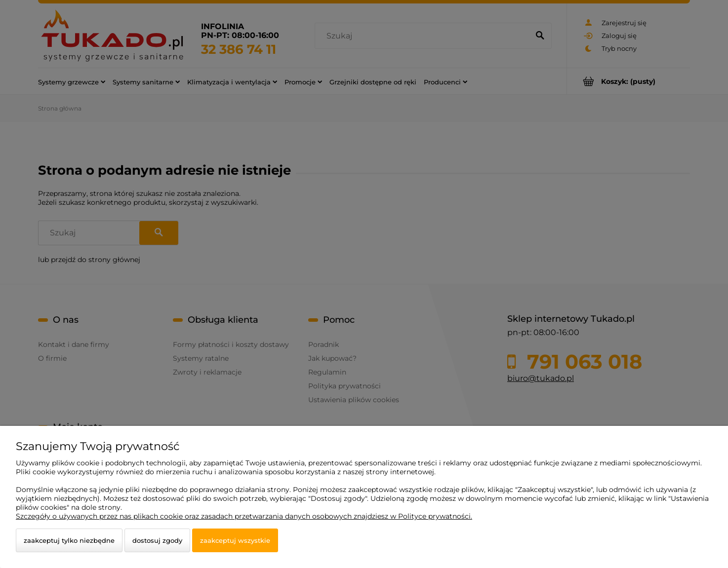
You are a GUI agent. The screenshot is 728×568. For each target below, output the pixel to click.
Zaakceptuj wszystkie (235, 540)
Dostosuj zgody (157, 540)
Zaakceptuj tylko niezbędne (69, 540)
